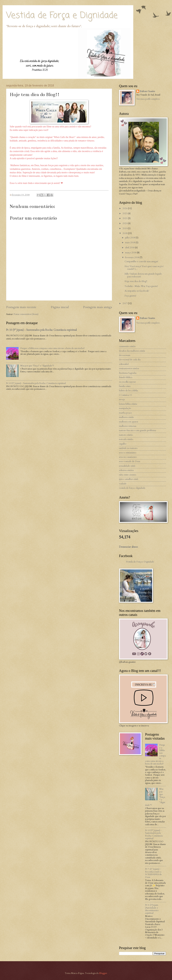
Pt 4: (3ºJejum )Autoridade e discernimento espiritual (152, 909)
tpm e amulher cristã (129, 479)
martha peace (125, 413)
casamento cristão (127, 346)
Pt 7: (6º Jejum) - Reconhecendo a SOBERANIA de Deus (153, 873)
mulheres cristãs (126, 417)
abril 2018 (130, 248)
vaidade (123, 484)
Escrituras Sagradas (128, 373)
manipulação (125, 408)
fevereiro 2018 (132, 257)
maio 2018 (130, 243)
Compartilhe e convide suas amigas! (141, 261)
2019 (125, 228)
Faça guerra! (130, 296)
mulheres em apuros (128, 422)
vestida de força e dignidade (132, 488)
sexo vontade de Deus (130, 461)
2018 (125, 233)
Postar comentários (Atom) (26, 314)
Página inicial (60, 307)
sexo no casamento (128, 457)
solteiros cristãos (126, 470)
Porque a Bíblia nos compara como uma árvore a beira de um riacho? (52, 348)
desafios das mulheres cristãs (132, 351)
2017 (125, 303)
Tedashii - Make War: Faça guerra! (141, 286)
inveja (122, 399)
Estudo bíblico (126, 377)
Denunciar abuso (128, 547)
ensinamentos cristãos (129, 368)
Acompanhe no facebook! (137, 291)
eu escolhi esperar (127, 382)
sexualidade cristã (127, 466)
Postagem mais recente (21, 307)
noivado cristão (126, 439)
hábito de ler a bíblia (128, 391)
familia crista (125, 386)
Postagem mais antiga (98, 307)
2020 (125, 223)
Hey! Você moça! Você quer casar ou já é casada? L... (144, 268)
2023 (125, 213)
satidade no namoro (128, 448)
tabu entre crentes (128, 475)
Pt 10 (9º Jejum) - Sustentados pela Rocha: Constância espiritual (41, 330)
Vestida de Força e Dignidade (62, 16)
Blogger (103, 973)
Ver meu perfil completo (148, 99)
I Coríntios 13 (125, 395)
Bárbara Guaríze (148, 91)
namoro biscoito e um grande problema (138, 430)
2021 (125, 218)
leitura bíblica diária (128, 404)
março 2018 (131, 253)
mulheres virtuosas (128, 426)
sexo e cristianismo (128, 453)
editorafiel (124, 364)
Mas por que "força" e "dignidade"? (37, 366)
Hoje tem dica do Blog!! (136, 281)
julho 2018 (130, 238)
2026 (125, 208)
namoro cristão (126, 435)
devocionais (125, 355)
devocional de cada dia (130, 360)
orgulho (123, 444)
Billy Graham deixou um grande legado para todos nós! (143, 275)
